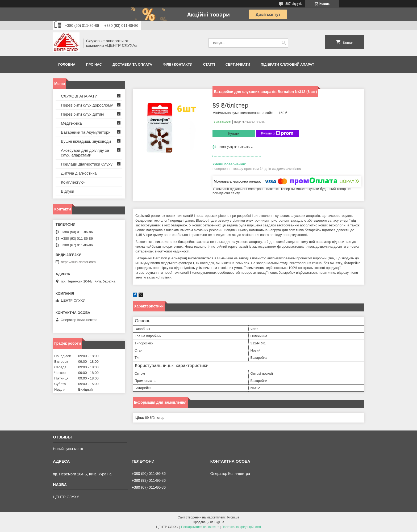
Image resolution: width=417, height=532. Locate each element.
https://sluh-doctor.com (78, 262)
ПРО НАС (94, 64)
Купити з (277, 133)
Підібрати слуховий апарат (287, 64)
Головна (67, 64)
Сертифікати (238, 64)
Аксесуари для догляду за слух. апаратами (85, 153)
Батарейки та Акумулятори (86, 132)
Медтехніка (71, 123)
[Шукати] (284, 43)
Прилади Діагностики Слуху (87, 164)
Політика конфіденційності (241, 527)
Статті (209, 64)
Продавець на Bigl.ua (208, 522)
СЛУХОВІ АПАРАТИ (79, 96)
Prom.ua (233, 517)
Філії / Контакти (178, 64)
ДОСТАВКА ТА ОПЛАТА (132, 64)
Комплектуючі (74, 182)
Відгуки (68, 191)
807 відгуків (294, 4)
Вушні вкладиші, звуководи (86, 141)
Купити (234, 134)
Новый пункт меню (68, 449)
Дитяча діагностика (79, 173)
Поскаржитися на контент (200, 527)
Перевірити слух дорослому (87, 105)
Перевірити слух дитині (83, 114)
